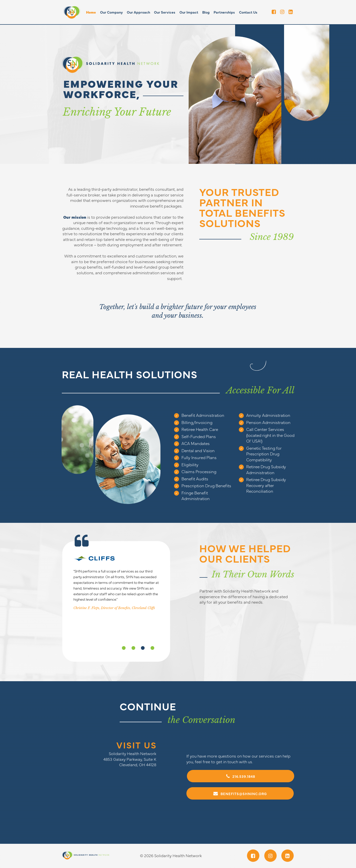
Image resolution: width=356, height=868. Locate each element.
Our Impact (189, 12)
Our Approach (138, 12)
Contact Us (248, 12)
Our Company (111, 12)
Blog (206, 12)
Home (91, 12)
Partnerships (224, 12)
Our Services (165, 12)
